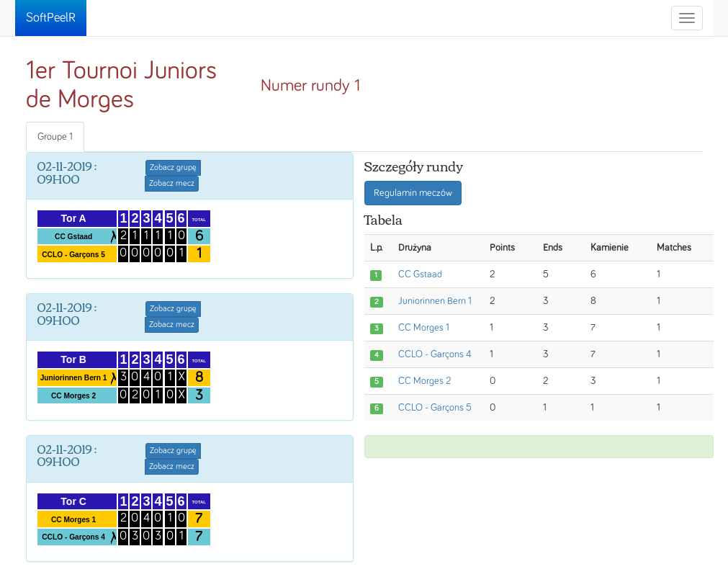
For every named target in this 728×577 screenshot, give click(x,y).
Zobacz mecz (172, 184)
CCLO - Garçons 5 (435, 408)
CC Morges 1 (424, 328)
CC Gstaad (420, 274)
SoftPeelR (51, 18)
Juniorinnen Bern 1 (435, 301)
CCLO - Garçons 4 (435, 354)
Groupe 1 (55, 137)
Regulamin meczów (413, 193)
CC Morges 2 (424, 381)
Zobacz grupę (173, 168)
